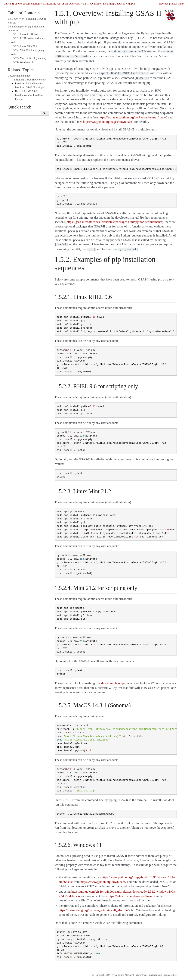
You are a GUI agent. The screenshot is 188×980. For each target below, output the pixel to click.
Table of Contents (24, 13)
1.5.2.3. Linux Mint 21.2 (24, 46)
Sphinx (166, 973)
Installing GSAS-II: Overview (61, 3)
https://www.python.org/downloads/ (103, 880)
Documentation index (19, 76)
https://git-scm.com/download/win (130, 894)
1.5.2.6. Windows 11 (22, 62)
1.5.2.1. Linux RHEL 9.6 (25, 34)
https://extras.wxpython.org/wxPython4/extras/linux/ (133, 116)
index (181, 3)
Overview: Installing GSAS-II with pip (109, 3)
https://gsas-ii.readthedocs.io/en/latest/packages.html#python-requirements (114, 220)
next (173, 3)
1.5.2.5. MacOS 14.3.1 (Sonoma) (29, 58)
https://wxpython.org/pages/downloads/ (108, 120)
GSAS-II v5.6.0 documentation (22, 3)
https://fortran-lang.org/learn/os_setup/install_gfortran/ (94, 908)
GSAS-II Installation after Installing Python (29, 95)
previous (163, 3)
